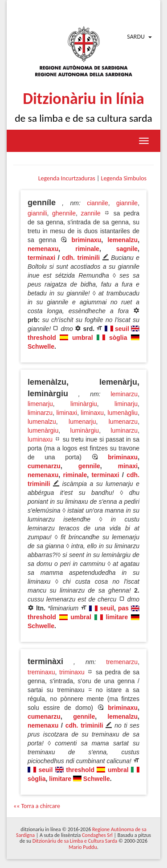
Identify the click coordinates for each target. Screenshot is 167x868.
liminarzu (40, 413)
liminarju (126, 404)
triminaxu (72, 672)
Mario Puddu (83, 847)
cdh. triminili (81, 258)
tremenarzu (122, 662)
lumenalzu (42, 422)
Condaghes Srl (97, 835)
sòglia (118, 338)
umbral (83, 338)
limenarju (40, 404)
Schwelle (41, 346)
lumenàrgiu (43, 430)
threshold (42, 338)
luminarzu (124, 430)
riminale (87, 249)
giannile (127, 203)
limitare (117, 617)
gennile (89, 466)
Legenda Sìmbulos (124, 178)
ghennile (64, 213)
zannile (90, 213)
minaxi (128, 466)
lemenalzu (122, 240)
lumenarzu (123, 422)
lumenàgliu (122, 413)
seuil (122, 329)
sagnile (127, 249)
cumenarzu (44, 466)
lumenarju (82, 422)
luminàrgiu (85, 430)
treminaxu (41, 672)
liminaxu (92, 413)
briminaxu (86, 240)
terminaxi (41, 258)
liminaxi (67, 413)
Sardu (136, 37)
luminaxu (40, 439)
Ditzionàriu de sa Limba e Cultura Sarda (75, 841)
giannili (37, 213)
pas (123, 608)
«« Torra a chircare (37, 806)
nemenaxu (43, 249)
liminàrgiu (84, 404)
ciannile (97, 203)
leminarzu (124, 394)
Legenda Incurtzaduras (67, 178)
